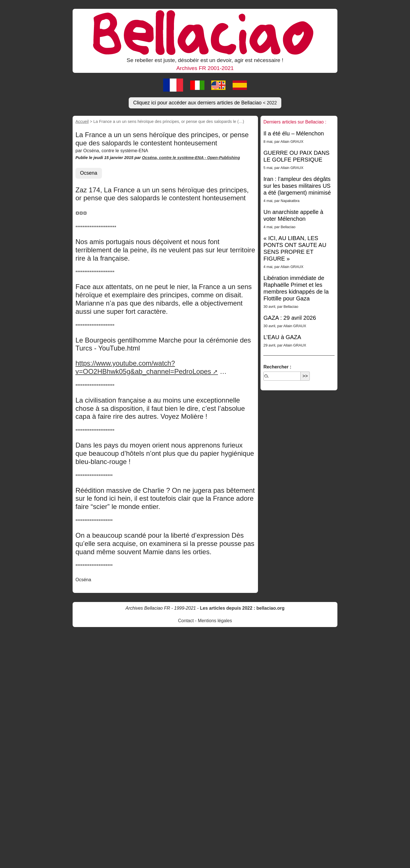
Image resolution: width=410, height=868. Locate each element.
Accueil (82, 121)
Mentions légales (215, 621)
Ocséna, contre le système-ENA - (175, 158)
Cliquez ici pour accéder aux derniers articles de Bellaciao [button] (205, 103)
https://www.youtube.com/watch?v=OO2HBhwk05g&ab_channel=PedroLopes (143, 367)
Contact (186, 621)
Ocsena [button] (89, 173)
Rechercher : (277, 367)
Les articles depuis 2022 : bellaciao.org (242, 608)
